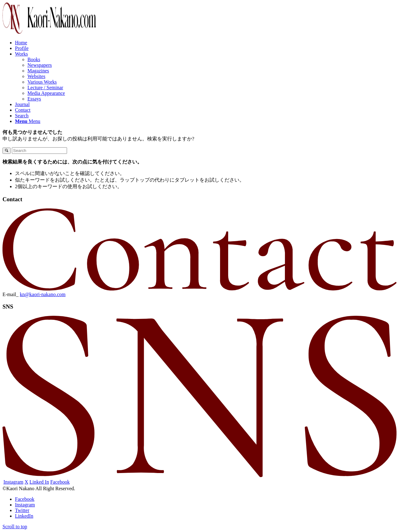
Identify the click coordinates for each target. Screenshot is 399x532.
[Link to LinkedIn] (24, 516)
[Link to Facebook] (25, 499)
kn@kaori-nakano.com (43, 294)
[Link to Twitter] (22, 510)
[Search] (22, 116)
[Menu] (28, 121)
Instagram (13, 482)
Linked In (39, 482)
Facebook (60, 482)
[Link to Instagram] (25, 505)
